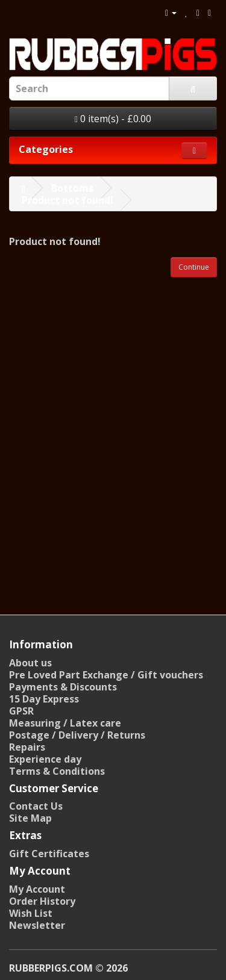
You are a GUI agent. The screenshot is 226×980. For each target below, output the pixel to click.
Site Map (30, 818)
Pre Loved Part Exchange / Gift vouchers (106, 675)
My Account (37, 889)
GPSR (21, 711)
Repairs (27, 747)
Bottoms (72, 188)
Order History (42, 901)
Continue (194, 267)
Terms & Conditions (57, 771)
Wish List (31, 913)
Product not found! (67, 200)
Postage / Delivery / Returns (77, 735)
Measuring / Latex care (65, 723)
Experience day (45, 759)
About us (30, 663)
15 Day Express (44, 699)
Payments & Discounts (63, 687)
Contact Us (36, 806)
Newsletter (37, 925)
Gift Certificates (49, 854)
